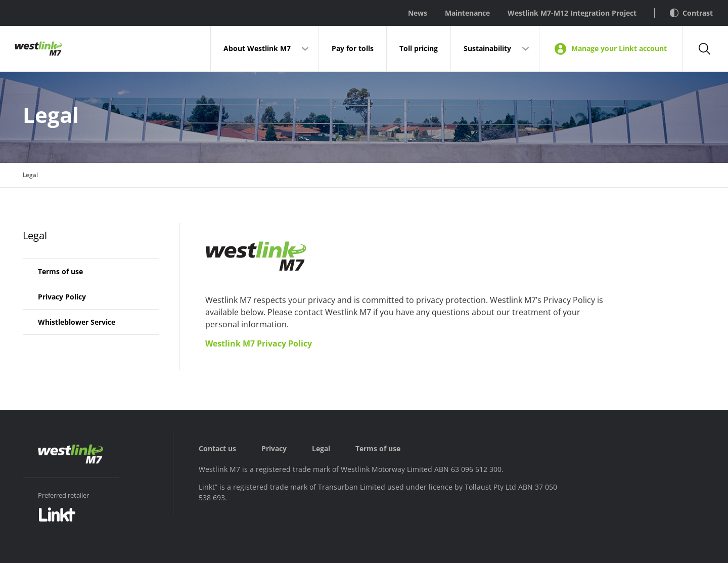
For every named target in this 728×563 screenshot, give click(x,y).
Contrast (691, 13)
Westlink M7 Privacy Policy (259, 343)
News (418, 13)
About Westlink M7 (257, 48)
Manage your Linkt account (611, 49)
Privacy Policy (62, 297)
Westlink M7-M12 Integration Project (572, 13)
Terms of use (60, 271)
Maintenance (467, 13)
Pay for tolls (353, 48)
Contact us (217, 448)
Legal (35, 235)
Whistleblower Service (77, 322)
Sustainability (487, 48)
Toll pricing (419, 48)
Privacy (274, 448)
